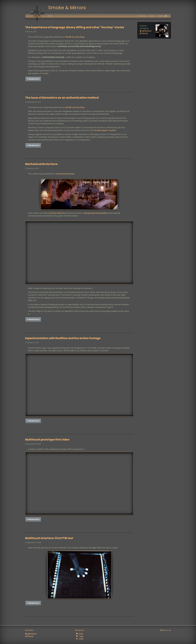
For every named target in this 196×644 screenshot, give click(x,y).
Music (152, 16)
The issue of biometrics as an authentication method (62, 98)
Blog (50, 16)
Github (144, 33)
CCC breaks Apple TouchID (102, 130)
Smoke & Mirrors (67, 8)
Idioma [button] (163, 16)
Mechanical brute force (41, 164)
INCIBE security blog (75, 37)
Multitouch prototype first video (47, 440)
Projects (142, 16)
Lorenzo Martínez (57, 213)
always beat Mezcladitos (96, 213)
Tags (81, 636)
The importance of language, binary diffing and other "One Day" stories (75, 27)
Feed (81, 639)
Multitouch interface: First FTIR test (49, 538)
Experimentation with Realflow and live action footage (63, 338)
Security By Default (65, 174)
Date (81, 634)
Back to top (166, 630)
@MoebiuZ (146, 31)
